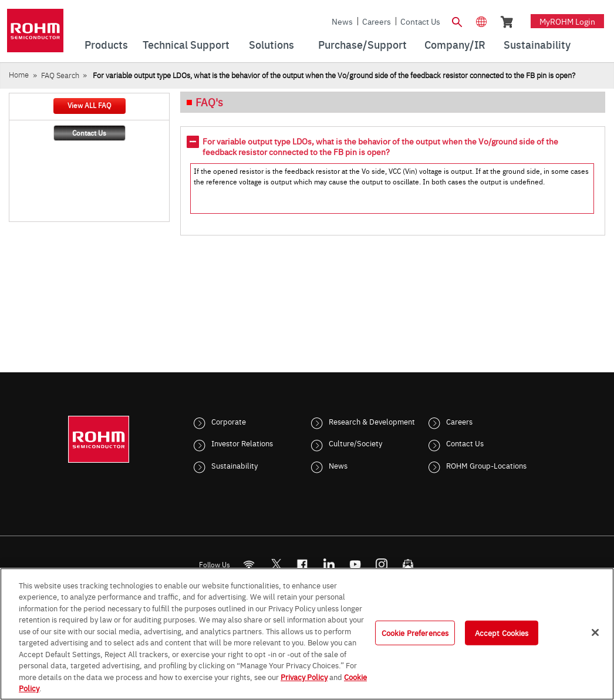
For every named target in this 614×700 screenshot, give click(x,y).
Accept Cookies (502, 632)
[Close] (595, 632)
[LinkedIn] (329, 564)
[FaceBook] (303, 564)
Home (19, 74)
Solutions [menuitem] (271, 44)
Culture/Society (355, 443)
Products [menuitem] (106, 44)
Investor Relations (242, 443)
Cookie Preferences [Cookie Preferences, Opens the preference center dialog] (415, 632)
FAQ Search (60, 75)
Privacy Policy (304, 677)
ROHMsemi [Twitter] (276, 564)
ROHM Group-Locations (486, 465)
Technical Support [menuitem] (186, 44)
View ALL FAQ (89, 105)
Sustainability (235, 465)
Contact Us (420, 21)
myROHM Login (567, 21)
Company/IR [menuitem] (455, 44)
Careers (377, 21)
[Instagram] (382, 564)
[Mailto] (408, 564)
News (342, 21)
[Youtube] (355, 564)
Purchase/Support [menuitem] (362, 44)
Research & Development (372, 421)
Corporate (229, 421)
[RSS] (249, 564)
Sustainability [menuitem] (537, 44)
